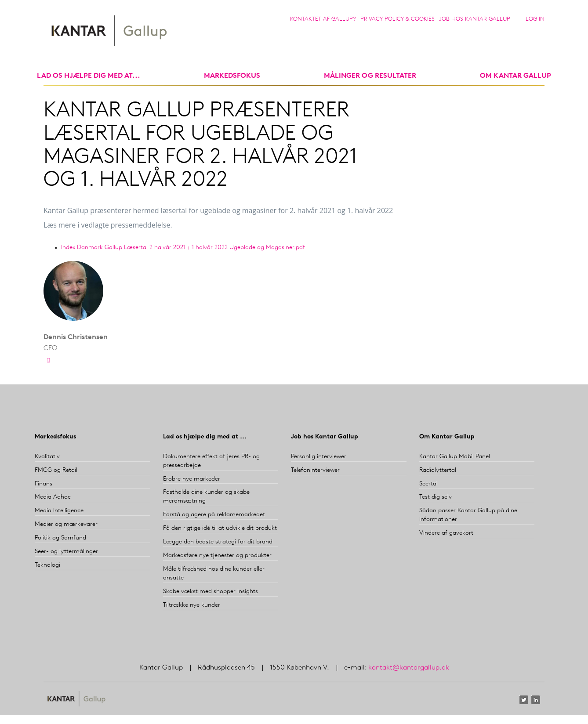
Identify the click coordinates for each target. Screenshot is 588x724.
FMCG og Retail (56, 470)
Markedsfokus (55, 437)
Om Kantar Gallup (515, 76)
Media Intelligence (59, 511)
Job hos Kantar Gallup (475, 19)
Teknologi (47, 565)
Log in (535, 19)
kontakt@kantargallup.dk (409, 668)
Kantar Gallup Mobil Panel (455, 457)
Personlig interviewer (319, 457)
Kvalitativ (47, 457)
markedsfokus (232, 76)
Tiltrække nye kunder (192, 605)
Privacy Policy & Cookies (397, 19)
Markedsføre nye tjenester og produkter (217, 556)
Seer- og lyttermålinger (66, 552)
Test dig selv (436, 497)
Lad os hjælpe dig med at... (89, 76)
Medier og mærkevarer (66, 524)
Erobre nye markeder (192, 479)
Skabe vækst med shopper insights (211, 592)
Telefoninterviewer (315, 470)
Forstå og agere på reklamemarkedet (214, 515)
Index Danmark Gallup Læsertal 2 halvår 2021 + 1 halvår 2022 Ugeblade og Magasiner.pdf (183, 248)
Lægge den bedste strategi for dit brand (218, 542)
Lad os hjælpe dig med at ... (205, 437)
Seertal (428, 484)
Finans (44, 484)
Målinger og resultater (370, 76)
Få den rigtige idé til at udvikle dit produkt (220, 528)
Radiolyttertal (438, 470)
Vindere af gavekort (446, 533)
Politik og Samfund (60, 538)
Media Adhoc (53, 497)
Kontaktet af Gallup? (323, 19)
